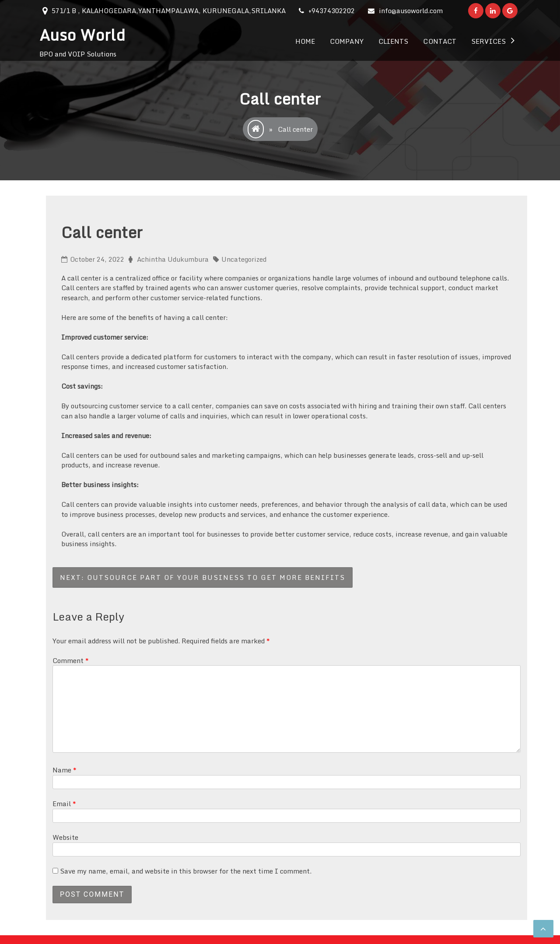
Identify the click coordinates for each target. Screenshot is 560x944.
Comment (71, 660)
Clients (394, 41)
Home (305, 41)
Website (65, 837)
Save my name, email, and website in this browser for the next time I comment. (186, 871)
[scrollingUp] (543, 929)
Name (65, 770)
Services (488, 41)
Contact (440, 41)
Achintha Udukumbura (173, 259)
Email (64, 804)
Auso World (82, 35)
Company (347, 41)
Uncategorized (244, 259)
